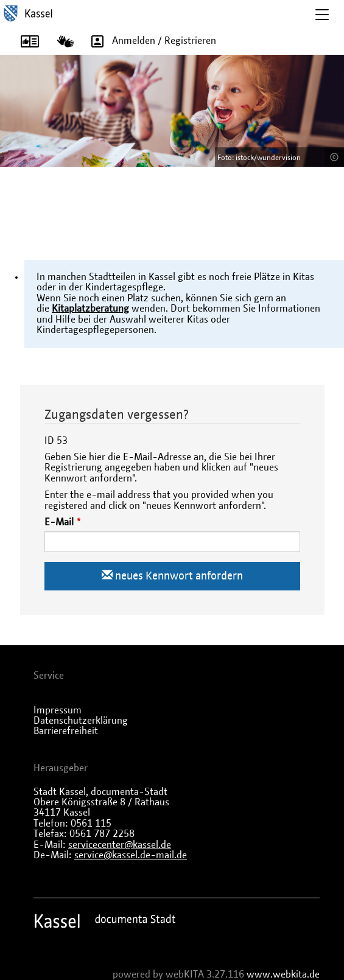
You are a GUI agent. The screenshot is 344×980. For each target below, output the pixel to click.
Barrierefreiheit (66, 731)
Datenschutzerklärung (81, 721)
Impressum (58, 710)
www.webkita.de (283, 975)
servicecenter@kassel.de (120, 845)
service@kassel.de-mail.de (131, 855)
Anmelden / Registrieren (149, 41)
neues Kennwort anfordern (172, 576)
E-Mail (59, 522)
